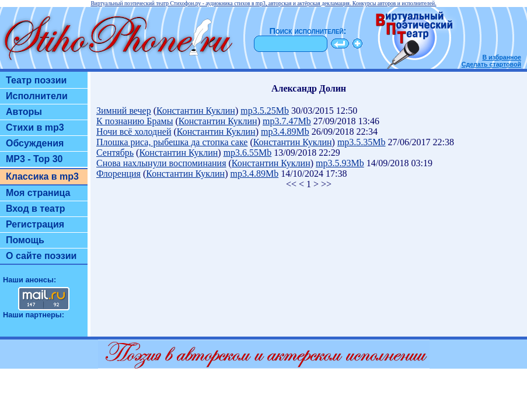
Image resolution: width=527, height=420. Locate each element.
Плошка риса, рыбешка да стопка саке (172, 142)
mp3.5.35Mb (362, 142)
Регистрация (35, 224)
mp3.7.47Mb (287, 121)
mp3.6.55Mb (248, 153)
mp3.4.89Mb (285, 132)
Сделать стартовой (491, 64)
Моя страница (38, 193)
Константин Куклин (196, 111)
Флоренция (118, 174)
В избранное (502, 57)
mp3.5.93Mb (340, 163)
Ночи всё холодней (134, 132)
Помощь (25, 240)
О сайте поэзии (41, 256)
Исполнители (37, 96)
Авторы (24, 112)
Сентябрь (115, 153)
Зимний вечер (124, 111)
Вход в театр (36, 209)
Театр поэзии (36, 80)
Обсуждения (35, 143)
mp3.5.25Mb (265, 111)
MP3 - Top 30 (34, 159)
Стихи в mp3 (35, 127)
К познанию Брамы (135, 121)
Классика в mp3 (42, 176)
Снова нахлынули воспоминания (161, 163)
